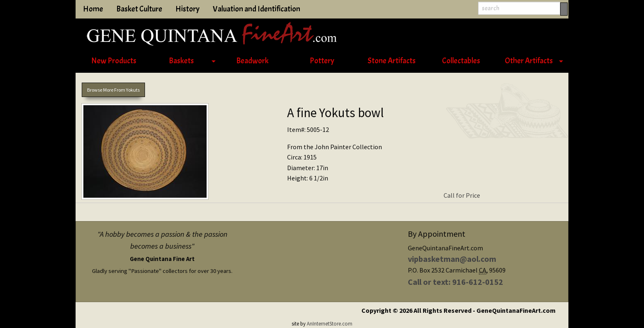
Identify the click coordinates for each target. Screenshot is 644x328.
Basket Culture (139, 9)
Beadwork (252, 61)
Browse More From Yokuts (113, 90)
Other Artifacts (529, 61)
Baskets (181, 61)
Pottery (322, 61)
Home (93, 9)
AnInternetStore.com (330, 323)
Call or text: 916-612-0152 (455, 282)
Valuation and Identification (256, 9)
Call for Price (462, 195)
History (187, 9)
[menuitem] (114, 61)
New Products (114, 61)
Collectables (461, 61)
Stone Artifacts (392, 61)
